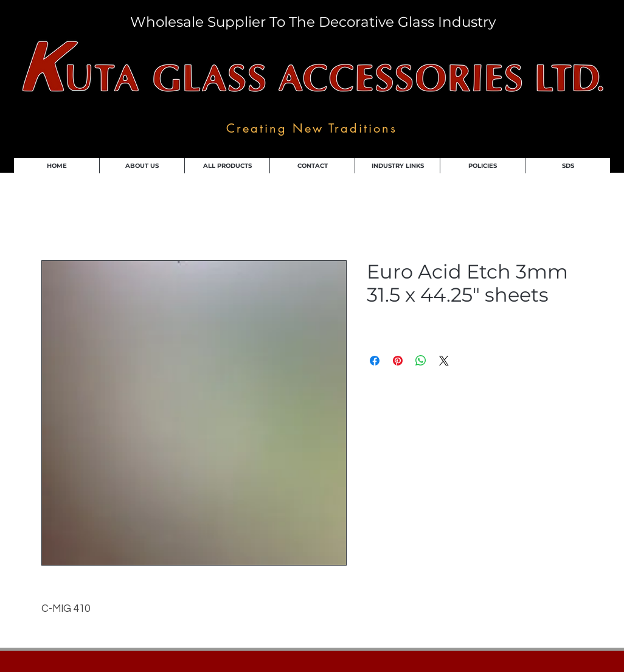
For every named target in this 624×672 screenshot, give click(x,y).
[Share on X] (444, 361)
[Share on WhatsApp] (421, 361)
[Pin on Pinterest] (398, 361)
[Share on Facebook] (375, 361)
